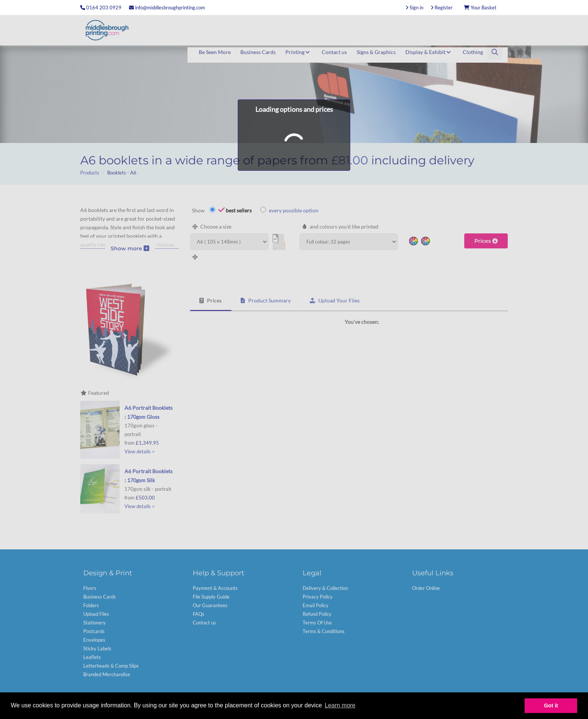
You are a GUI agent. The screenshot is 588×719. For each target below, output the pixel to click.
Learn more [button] (340, 705)
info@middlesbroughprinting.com (167, 8)
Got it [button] (551, 705)
